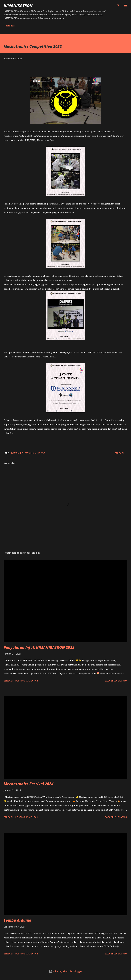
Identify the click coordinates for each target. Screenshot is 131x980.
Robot (41, 453)
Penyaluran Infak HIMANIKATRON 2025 (39, 647)
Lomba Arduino (18, 920)
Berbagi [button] (119, 453)
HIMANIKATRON (18, 5)
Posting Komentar (27, 681)
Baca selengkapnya (116, 681)
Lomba (15, 453)
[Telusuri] (118, 6)
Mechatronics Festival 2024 (29, 784)
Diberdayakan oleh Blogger (65, 971)
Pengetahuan (28, 453)
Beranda (10, 26)
